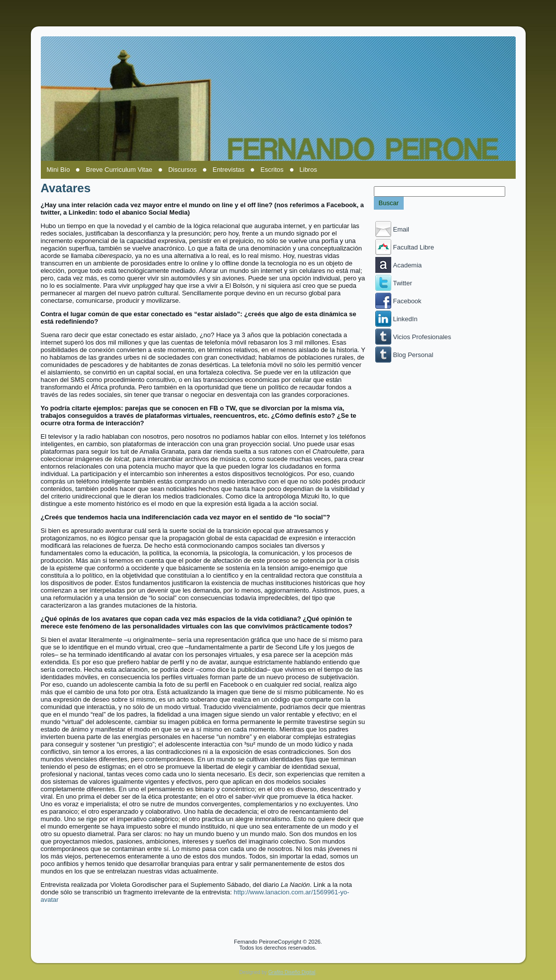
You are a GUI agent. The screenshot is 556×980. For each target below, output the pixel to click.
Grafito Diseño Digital (292, 972)
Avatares (66, 188)
